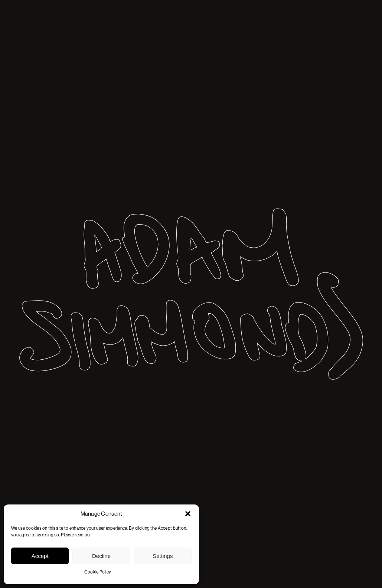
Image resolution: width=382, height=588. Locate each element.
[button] (188, 514)
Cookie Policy (98, 572)
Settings (163, 556)
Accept (40, 556)
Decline (101, 556)
